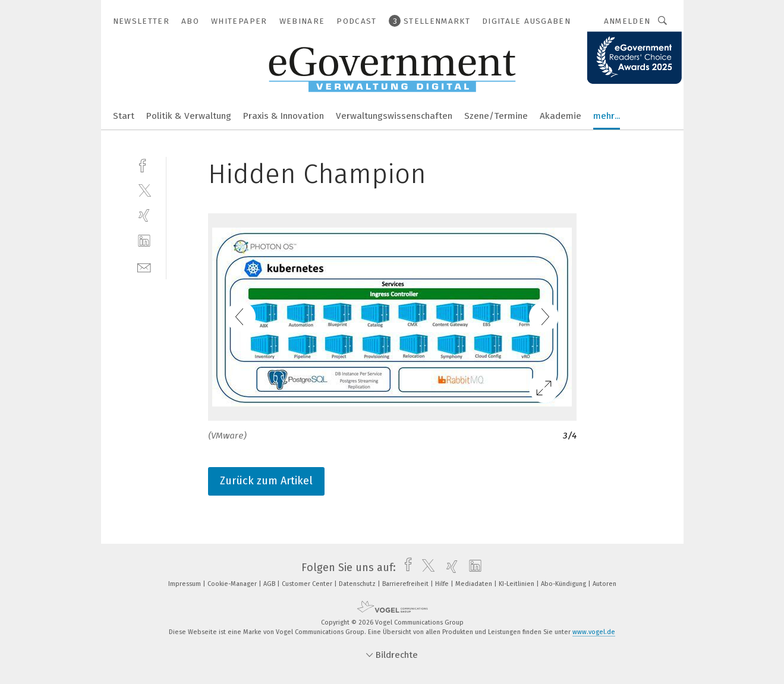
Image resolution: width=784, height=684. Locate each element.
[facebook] (144, 164)
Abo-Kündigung (564, 584)
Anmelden (627, 21)
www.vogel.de (594, 632)
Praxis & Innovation (284, 116)
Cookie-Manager (233, 584)
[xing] (144, 215)
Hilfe (443, 584)
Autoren (604, 584)
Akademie (561, 116)
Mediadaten (475, 584)
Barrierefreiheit (406, 584)
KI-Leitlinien (517, 584)
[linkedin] (144, 241)
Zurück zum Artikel (266, 481)
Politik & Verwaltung (189, 116)
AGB (270, 584)
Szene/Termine (496, 116)
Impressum (185, 584)
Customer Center (308, 584)
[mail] (144, 267)
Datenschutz (358, 584)
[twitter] (144, 190)
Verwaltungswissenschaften (394, 116)
